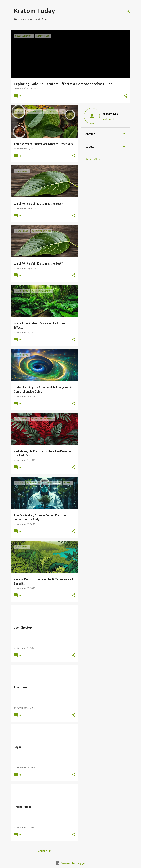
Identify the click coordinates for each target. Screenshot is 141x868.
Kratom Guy (110, 114)
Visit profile (109, 119)
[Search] (128, 11)
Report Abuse (94, 159)
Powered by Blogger (71, 863)
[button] (125, 96)
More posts (45, 851)
